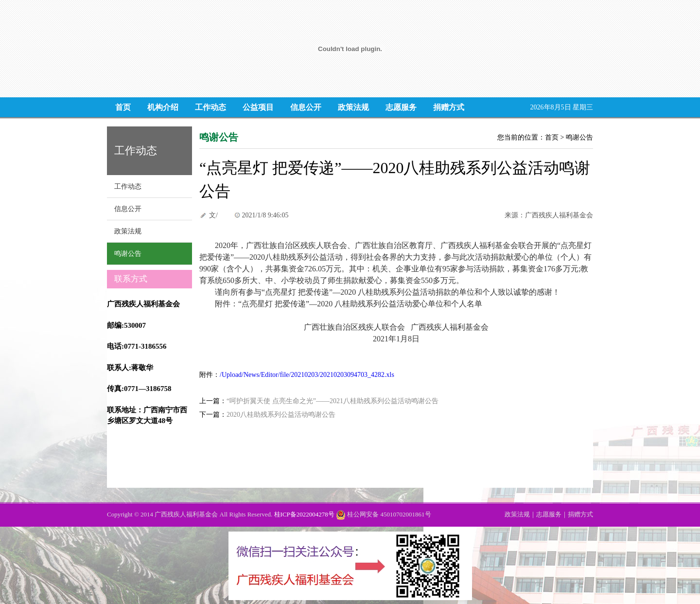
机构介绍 (163, 107)
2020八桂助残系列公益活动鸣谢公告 (281, 415)
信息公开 (306, 107)
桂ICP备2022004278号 (304, 514)
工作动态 (210, 107)
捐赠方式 (449, 107)
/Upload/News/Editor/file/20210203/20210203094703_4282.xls (307, 375)
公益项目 (258, 107)
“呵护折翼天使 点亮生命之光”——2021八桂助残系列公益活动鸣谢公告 (332, 401)
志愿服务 (401, 107)
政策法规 (353, 107)
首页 (123, 107)
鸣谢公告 (128, 254)
